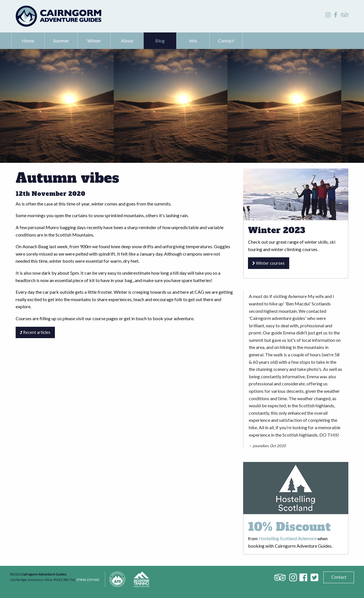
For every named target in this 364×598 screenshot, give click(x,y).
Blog (160, 41)
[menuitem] (28, 41)
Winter (94, 41)
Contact (226, 41)
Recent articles (35, 332)
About (127, 41)
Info (193, 41)
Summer (61, 41)
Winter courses (268, 263)
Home (28, 41)
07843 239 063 (88, 580)
